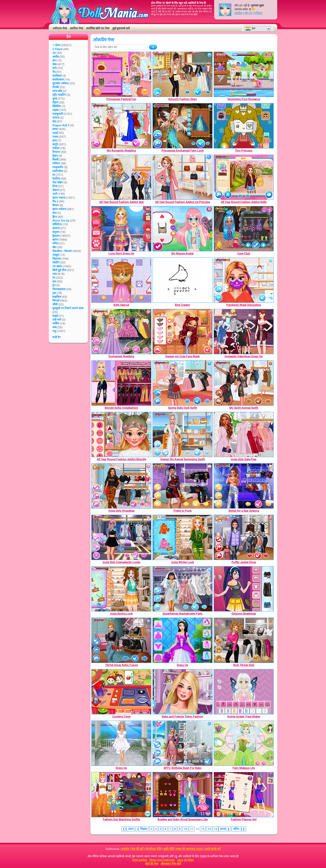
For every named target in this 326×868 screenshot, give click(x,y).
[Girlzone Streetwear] (244, 589)
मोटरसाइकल (59, 289)
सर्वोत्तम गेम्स (76, 28)
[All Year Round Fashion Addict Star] (121, 177)
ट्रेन (54, 285)
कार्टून (55, 144)
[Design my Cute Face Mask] (183, 332)
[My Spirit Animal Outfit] (244, 383)
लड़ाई (55, 316)
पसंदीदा (238, 13)
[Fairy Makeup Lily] (244, 743)
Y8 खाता (57, 266)
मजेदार (56, 148)
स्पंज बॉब (57, 91)
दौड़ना (55, 102)
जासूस (56, 255)
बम (54, 61)
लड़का (55, 110)
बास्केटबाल (58, 80)
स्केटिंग (56, 262)
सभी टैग (57, 337)
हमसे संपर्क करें (213, 849)
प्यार (55, 274)
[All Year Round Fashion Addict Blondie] (121, 434)
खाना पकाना (59, 198)
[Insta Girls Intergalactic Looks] (121, 537)
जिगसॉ (56, 301)
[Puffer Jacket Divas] (244, 537)
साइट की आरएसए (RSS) (190, 849)
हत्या (55, 141)
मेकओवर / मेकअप (62, 251)
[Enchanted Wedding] (121, 332)
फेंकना (56, 190)
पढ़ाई (55, 133)
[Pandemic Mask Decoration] (244, 280)
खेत (54, 247)
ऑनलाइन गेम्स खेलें (171, 864)
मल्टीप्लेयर (58, 171)
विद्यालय (57, 259)
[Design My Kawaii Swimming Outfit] (183, 434)
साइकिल (57, 297)
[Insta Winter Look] (183, 537)
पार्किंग (56, 323)
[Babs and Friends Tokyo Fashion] (183, 692)
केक (54, 64)
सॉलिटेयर (57, 224)
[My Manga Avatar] (183, 229)
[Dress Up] (183, 640)
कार (54, 282)
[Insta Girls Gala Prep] (244, 434)
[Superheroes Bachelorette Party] (183, 589)
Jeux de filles (185, 860)
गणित (55, 243)
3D (54, 53)
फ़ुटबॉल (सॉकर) (61, 83)
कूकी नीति (169, 849)
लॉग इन (248, 13)
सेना (54, 213)
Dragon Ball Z (61, 125)
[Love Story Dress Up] (121, 229)
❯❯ (239, 829)
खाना (55, 240)
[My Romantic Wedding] (121, 126)
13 (203, 829)
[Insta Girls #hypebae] (121, 486)
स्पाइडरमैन (58, 167)
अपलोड (125, 849)
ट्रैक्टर (55, 156)
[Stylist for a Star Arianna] (244, 486)
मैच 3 (55, 202)
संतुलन (56, 232)
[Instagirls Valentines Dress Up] (244, 332)
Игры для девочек (162, 860)
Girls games (140, 860)
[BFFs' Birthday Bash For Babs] (183, 743)
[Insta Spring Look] (121, 589)
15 (216, 829)
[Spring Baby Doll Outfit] (183, 383)
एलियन (56, 163)
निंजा (55, 186)
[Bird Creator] (183, 280)
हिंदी (250, 29)
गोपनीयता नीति (153, 849)
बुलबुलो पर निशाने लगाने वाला (68, 308)
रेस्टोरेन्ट (56, 179)
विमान (56, 205)
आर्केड (56, 57)
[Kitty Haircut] (121, 280)
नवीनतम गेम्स (59, 28)
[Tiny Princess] (244, 126)
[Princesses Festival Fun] (121, 74)
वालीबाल (57, 76)
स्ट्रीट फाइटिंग (59, 95)
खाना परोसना (59, 209)
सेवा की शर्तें (137, 849)
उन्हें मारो (57, 320)
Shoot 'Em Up (61, 221)
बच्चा (55, 129)
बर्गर (55, 68)
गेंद (54, 72)
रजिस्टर (259, 13)
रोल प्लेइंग (58, 182)
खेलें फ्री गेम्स (152, 864)
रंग (54, 278)
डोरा (54, 121)
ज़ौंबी (55, 304)
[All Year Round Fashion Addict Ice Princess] (183, 177)
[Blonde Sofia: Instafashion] (121, 383)
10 (185, 829)
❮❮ (128, 829)
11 (192, 829)
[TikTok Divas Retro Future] (121, 640)
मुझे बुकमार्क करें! (121, 28)
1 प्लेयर (56, 45)
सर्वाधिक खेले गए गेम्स (97, 28)
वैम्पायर (56, 152)
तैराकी (56, 87)
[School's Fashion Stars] (183, 74)
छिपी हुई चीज (59, 270)
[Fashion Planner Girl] (244, 795)
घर (54, 175)
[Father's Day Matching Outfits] (121, 795)
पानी (55, 194)
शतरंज (56, 118)
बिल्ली (55, 160)
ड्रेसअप (56, 236)
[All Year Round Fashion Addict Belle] (244, 177)
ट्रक (54, 293)
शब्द (54, 327)
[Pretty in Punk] (183, 486)
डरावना (56, 228)
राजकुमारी (58, 114)
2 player (57, 49)
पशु (54, 331)
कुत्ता (55, 99)
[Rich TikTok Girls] (244, 640)
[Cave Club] (244, 229)
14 (209, 829)
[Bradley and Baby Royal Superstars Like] (183, 795)
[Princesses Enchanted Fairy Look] (183, 126)
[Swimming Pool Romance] (244, 74)
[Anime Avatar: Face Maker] (244, 692)
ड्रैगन (55, 217)
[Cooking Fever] (121, 692)
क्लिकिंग (57, 106)
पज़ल (55, 137)
